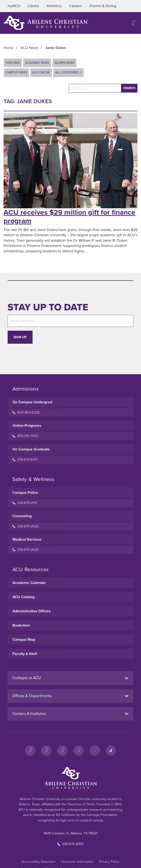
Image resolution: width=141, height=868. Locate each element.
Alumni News (64, 63)
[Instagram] (46, 751)
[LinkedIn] (95, 751)
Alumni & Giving (103, 6)
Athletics (54, 6)
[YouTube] (79, 751)
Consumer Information (77, 862)
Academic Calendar (29, 583)
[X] (63, 751)
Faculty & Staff (25, 654)
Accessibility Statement (39, 862)
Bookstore (21, 625)
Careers (75, 6)
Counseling (22, 516)
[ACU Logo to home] (46, 23)
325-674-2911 (25, 503)
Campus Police (25, 493)
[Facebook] (30, 751)
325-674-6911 (25, 460)
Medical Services (27, 539)
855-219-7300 (25, 436)
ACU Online (41, 72)
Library (33, 6)
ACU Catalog (23, 597)
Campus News (16, 72)
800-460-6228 (26, 412)
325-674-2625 (25, 550)
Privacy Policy (109, 862)
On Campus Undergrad (32, 402)
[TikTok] (111, 751)
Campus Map (24, 640)
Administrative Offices (32, 611)
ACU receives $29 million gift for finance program (69, 217)
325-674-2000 (71, 844)
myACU (14, 6)
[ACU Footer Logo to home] (71, 778)
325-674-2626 (26, 526)
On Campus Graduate (31, 449)
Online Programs (27, 426)
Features (13, 63)
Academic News (37, 63)
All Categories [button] (67, 72)
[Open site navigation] (133, 23)
